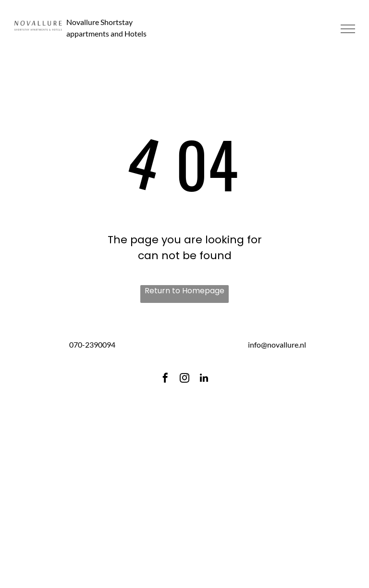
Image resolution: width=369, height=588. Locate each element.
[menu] (348, 29)
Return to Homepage (184, 291)
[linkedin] (204, 379)
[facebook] (165, 379)
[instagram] (184, 379)
